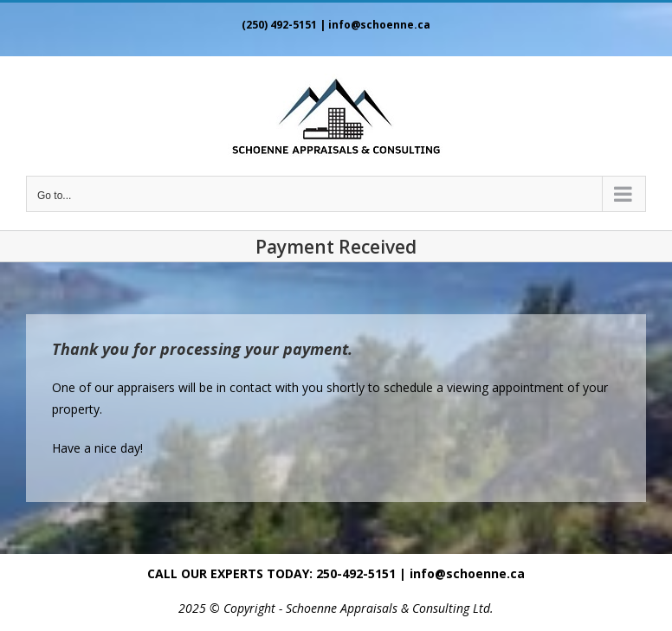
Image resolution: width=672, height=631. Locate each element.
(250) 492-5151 (279, 25)
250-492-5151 (356, 573)
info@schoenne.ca (379, 25)
